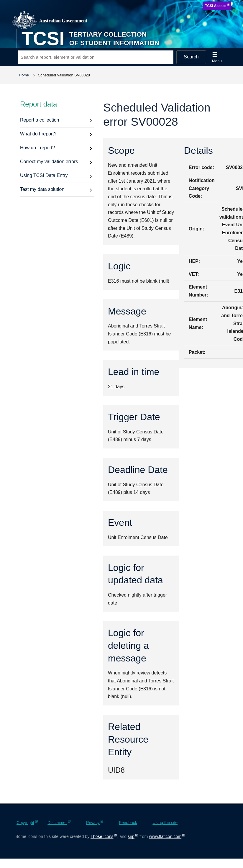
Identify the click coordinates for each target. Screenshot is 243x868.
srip (131, 836)
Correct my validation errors (49, 162)
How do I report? (37, 148)
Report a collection (40, 120)
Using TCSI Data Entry (44, 175)
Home (24, 75)
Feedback (128, 823)
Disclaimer (57, 823)
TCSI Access (216, 6)
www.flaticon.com (165, 836)
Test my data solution (42, 189)
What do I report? (38, 134)
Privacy (93, 823)
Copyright (25, 823)
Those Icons (102, 836)
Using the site (165, 823)
